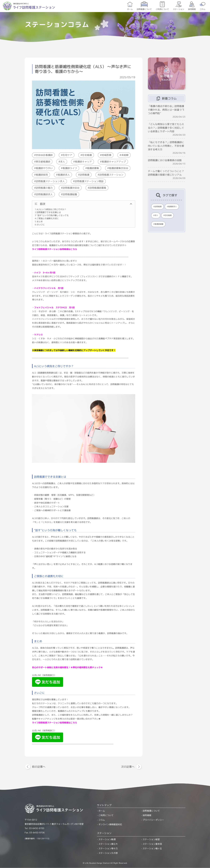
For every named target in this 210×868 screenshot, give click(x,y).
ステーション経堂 (151, 839)
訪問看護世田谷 (71, 188)
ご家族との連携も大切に (47, 218)
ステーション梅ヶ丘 (152, 848)
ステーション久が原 (108, 853)
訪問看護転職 (70, 194)
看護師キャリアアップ (114, 162)
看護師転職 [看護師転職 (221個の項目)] (159, 224)
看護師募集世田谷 (119, 168)
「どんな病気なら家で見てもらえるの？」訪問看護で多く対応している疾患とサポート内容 (166, 128)
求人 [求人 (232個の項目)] (156, 215)
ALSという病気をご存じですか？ (50, 209)
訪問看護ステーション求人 (50, 181)
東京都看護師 (43, 162)
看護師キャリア (83, 162)
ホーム (130, 9)
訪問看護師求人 (44, 194)
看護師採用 (42, 175)
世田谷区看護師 (44, 155)
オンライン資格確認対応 (110, 824)
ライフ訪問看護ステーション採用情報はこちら (55, 249)
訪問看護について (144, 9)
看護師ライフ (70, 168)
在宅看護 (87, 155)
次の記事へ (128, 767)
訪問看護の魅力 (44, 188)
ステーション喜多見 (152, 844)
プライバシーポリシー (153, 820)
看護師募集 (93, 168)
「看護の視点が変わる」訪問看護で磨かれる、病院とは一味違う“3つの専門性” (166, 110)
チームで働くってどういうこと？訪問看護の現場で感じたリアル (166, 173)
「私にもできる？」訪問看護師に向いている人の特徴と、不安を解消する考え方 (166, 146)
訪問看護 (85, 175)
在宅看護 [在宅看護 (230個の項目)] (168, 215)
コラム (202, 9)
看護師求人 (64, 175)
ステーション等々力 (108, 848)
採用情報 (192, 9)
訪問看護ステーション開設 (89, 181)
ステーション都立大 (108, 844)
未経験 (125, 155)
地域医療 (106, 155)
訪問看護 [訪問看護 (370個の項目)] (158, 207)
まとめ (39, 221)
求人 (63, 162)
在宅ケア (67, 155)
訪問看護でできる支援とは (48, 212)
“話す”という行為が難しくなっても (52, 215)
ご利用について (162, 9)
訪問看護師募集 (98, 188)
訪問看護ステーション (111, 175)
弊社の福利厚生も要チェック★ (88, 667)
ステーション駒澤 (107, 839)
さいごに (40, 224)
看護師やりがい (44, 168)
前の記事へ (39, 767)
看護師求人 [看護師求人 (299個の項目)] (172, 207)
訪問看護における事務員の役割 (165, 160)
